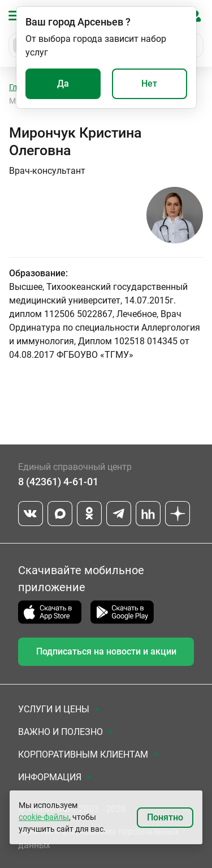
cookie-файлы (44, 817)
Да (63, 84)
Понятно (165, 817)
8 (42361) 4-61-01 (58, 482)
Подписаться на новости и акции (106, 651)
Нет (149, 84)
